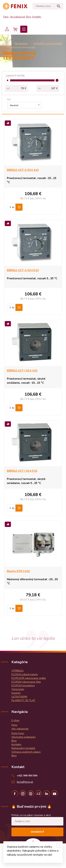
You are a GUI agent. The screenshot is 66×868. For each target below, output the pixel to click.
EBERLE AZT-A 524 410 (23, 170)
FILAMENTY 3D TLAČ (23, 700)
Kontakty (37, 17)
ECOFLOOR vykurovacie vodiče (29, 678)
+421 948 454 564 (27, 776)
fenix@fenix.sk (25, 782)
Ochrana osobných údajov (26, 752)
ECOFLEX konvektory (23, 686)
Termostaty (18, 689)
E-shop (15, 720)
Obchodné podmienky (24, 737)
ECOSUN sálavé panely (25, 674)
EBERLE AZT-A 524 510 (23, 270)
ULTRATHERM (19, 697)
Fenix (6, 17)
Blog (29, 17)
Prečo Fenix (18, 733)
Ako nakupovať (17, 17)
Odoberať (37, 832)
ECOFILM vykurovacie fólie (26, 682)
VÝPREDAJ (17, 671)
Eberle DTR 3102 (18, 571)
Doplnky (16, 693)
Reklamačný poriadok (23, 748)
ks (13, 207)
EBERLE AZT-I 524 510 (22, 471)
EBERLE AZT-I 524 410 (22, 371)
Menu (24, 29)
